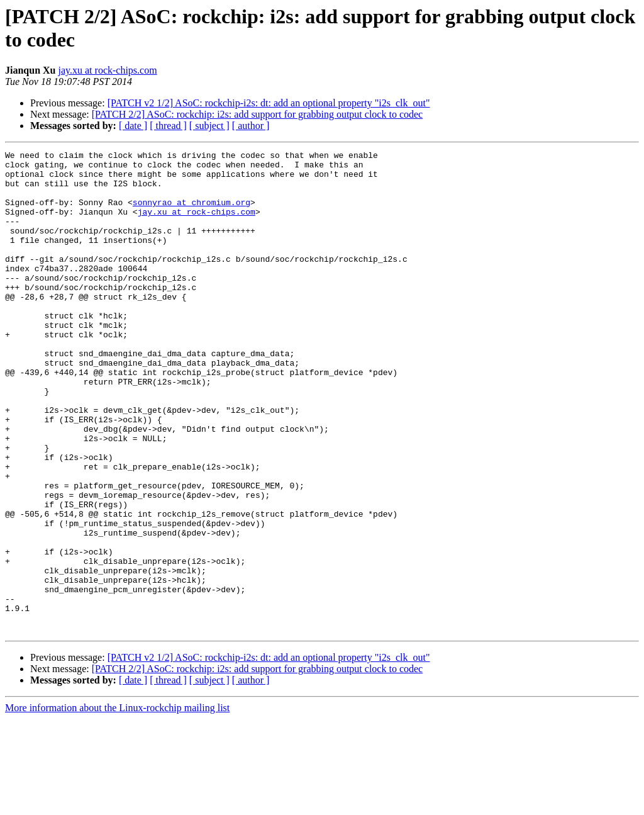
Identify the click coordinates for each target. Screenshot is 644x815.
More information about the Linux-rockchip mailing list (117, 804)
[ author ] (251, 126)
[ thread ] (168, 126)
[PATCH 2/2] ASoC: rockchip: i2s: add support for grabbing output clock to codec (257, 114)
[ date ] (133, 126)
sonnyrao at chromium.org (192, 213)
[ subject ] (209, 126)
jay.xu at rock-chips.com (108, 70)
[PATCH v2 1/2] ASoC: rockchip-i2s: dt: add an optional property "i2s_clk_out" (269, 103)
